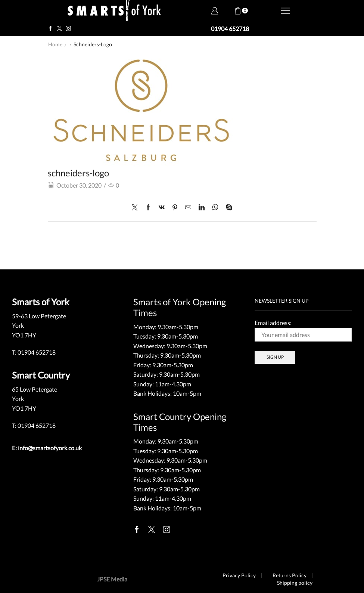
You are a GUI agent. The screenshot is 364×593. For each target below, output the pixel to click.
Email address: (303, 330)
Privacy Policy (239, 575)
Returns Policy (290, 575)
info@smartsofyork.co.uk (50, 448)
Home (55, 44)
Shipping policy (295, 583)
